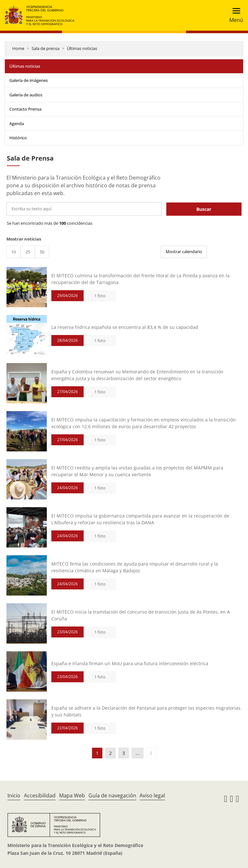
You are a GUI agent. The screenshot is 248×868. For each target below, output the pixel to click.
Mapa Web (72, 795)
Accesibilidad (40, 795)
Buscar (204, 209)
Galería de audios (26, 95)
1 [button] (97, 753)
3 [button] (124, 753)
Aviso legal (152, 795)
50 (42, 252)
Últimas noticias (82, 48)
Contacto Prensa (25, 109)
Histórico (18, 138)
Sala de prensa (46, 48)
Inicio (14, 795)
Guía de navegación (112, 795)
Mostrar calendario (184, 252)
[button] (151, 753)
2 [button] (110, 753)
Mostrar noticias (24, 239)
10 (14, 252)
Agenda (17, 123)
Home (18, 48)
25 (28, 252)
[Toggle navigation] (234, 15)
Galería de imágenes (29, 80)
